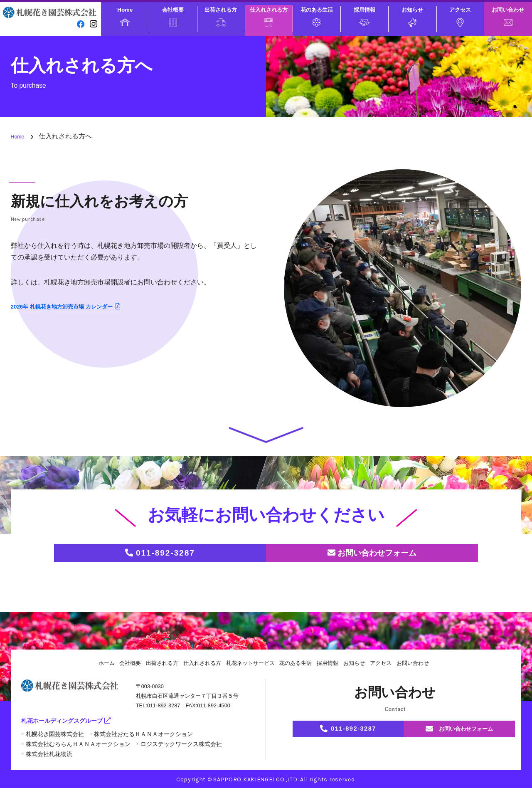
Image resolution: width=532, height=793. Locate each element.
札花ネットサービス (249, 668)
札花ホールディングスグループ (72, 727)
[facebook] (79, 23)
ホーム (96, 668)
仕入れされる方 (269, 17)
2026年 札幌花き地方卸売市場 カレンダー (78, 307)
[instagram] (93, 23)
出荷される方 (221, 17)
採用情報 (365, 16)
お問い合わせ (508, 16)
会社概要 (173, 17)
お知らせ (412, 17)
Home (125, 17)
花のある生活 (317, 17)
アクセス (460, 17)
